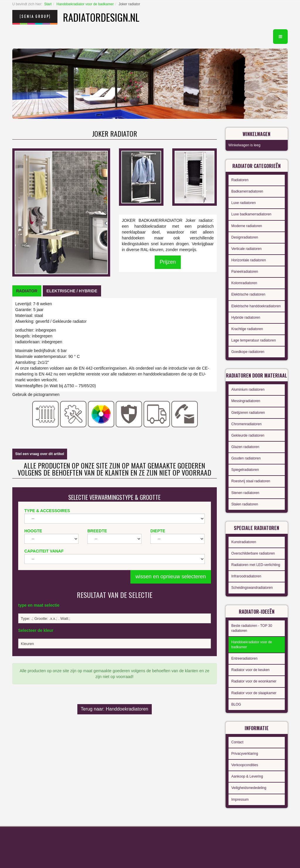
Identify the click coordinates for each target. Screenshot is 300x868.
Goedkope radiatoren (248, 352)
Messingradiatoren (246, 401)
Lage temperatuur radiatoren (254, 340)
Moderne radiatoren (247, 226)
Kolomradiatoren (244, 283)
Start (48, 4)
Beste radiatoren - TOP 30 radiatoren (252, 628)
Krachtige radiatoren (247, 329)
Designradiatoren (245, 237)
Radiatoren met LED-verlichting (256, 565)
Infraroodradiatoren (246, 576)
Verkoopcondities (245, 765)
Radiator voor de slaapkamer (254, 693)
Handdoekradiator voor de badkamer (85, 4)
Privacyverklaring (245, 754)
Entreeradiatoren (244, 658)
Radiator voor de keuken (251, 670)
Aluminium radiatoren (248, 390)
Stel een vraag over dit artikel (40, 454)
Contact (237, 742)
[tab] (27, 291)
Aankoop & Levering (247, 776)
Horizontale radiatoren (249, 260)
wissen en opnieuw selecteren (171, 577)
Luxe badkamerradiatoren (252, 214)
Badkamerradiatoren (247, 191)
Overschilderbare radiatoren (253, 553)
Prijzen (168, 262)
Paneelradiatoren (245, 272)
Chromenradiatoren (247, 424)
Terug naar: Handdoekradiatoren (115, 709)
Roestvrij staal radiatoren (251, 481)
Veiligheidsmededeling (249, 788)
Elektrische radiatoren (248, 294)
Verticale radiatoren (247, 249)
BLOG (236, 704)
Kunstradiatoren (244, 542)
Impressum (240, 800)
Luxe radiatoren (244, 203)
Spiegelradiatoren (245, 470)
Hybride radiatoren (246, 318)
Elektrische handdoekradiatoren (256, 306)
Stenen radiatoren (245, 493)
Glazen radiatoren (245, 447)
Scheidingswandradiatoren (252, 588)
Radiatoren (240, 180)
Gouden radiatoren (246, 458)
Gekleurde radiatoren (248, 435)
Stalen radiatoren (245, 504)
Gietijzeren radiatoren (248, 413)
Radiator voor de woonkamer (254, 681)
